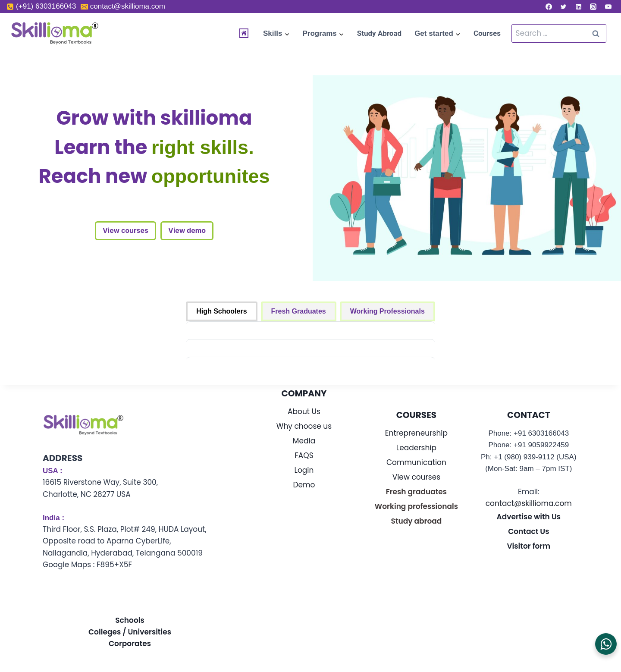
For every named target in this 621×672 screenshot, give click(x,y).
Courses (487, 33)
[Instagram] (593, 6)
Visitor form (529, 546)
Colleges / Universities (130, 632)
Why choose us (304, 426)
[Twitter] (564, 6)
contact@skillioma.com (529, 503)
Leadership (416, 448)
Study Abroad (379, 33)
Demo (304, 485)
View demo (187, 230)
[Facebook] (549, 6)
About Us (304, 411)
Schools (130, 620)
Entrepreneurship (416, 433)
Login (304, 470)
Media (304, 441)
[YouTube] (608, 6)
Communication (416, 462)
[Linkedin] (578, 6)
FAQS (304, 455)
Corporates (130, 644)
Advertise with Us (529, 517)
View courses (125, 230)
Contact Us (528, 531)
